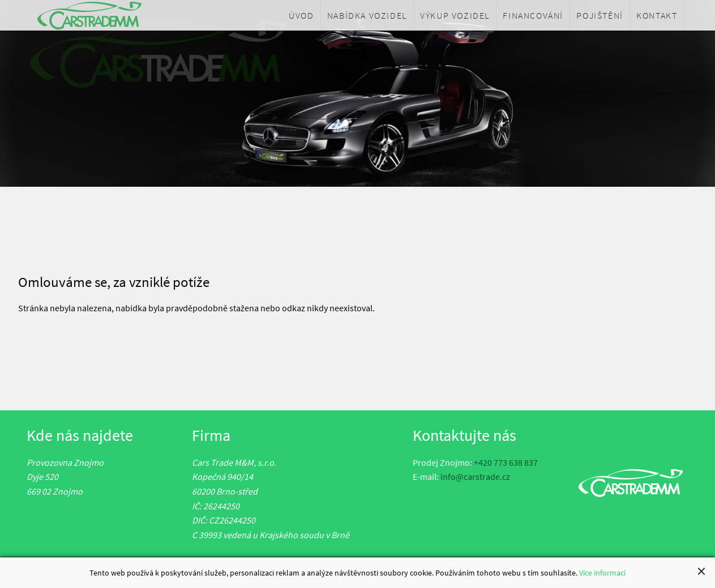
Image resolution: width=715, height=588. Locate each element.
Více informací (602, 573)
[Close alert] (701, 572)
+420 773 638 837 (506, 462)
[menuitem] (302, 15)
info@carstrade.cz (475, 477)
